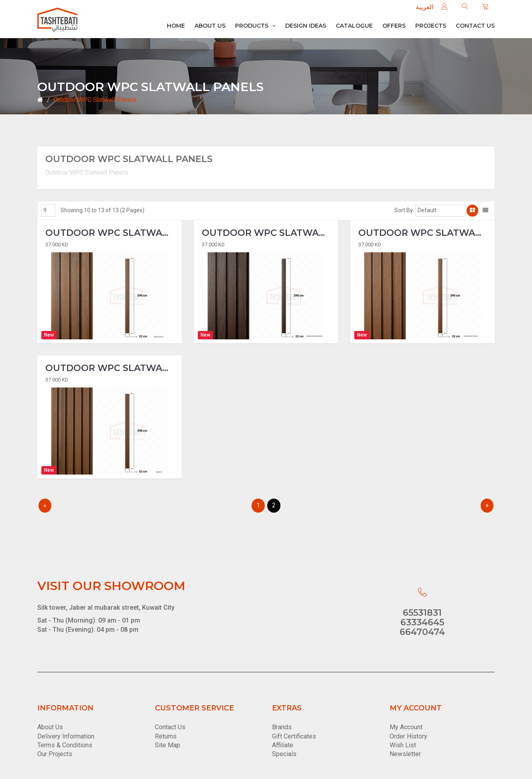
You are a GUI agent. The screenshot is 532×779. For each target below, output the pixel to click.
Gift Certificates (294, 736)
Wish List (403, 745)
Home (176, 26)
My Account (406, 727)
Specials (284, 754)
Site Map (168, 745)
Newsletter (405, 754)
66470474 (422, 632)
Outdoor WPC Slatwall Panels (95, 100)
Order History (408, 736)
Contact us (475, 26)
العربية (424, 7)
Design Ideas (306, 26)
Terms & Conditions (65, 745)
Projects (431, 26)
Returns (166, 736)
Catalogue (354, 26)
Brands (282, 727)
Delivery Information (66, 736)
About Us (210, 26)
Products (255, 26)
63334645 (422, 622)
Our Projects (55, 754)
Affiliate (283, 745)
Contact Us (170, 727)
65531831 (422, 613)
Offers (394, 26)
